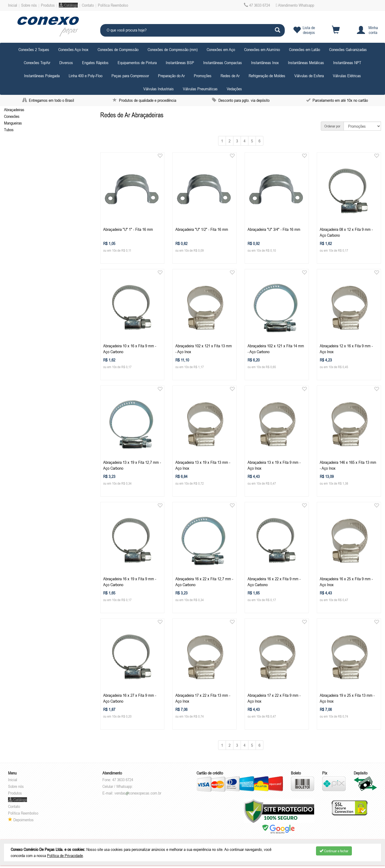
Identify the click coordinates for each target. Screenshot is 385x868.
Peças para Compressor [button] (130, 76)
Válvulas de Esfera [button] (309, 76)
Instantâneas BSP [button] (180, 63)
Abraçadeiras (14, 110)
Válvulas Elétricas (347, 76)
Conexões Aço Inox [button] (73, 49)
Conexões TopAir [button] (37, 63)
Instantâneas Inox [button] (265, 63)
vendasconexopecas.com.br (138, 793)
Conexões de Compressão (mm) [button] (173, 49)
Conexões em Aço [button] (221, 49)
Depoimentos (21, 820)
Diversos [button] (66, 63)
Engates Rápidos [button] (95, 63)
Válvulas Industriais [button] (159, 89)
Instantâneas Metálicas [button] (306, 63)
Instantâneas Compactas (223, 63)
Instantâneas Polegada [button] (42, 76)
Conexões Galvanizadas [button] (348, 49)
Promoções (203, 76)
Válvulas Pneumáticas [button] (200, 89)
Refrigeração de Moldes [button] (267, 76)
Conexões (12, 116)
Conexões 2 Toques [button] (34, 49)
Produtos (48, 5)
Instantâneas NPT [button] (347, 63)
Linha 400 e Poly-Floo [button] (86, 76)
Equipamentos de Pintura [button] (137, 63)
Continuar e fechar (334, 851)
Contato (88, 5)
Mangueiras (13, 123)
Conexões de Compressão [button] (118, 49)
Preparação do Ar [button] (171, 76)
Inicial (13, 5)
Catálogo (68, 5)
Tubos (9, 130)
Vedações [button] (234, 89)
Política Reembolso (113, 5)
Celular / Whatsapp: (118, 786)
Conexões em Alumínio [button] (262, 49)
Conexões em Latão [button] (305, 49)
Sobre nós (29, 5)
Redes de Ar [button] (230, 76)
